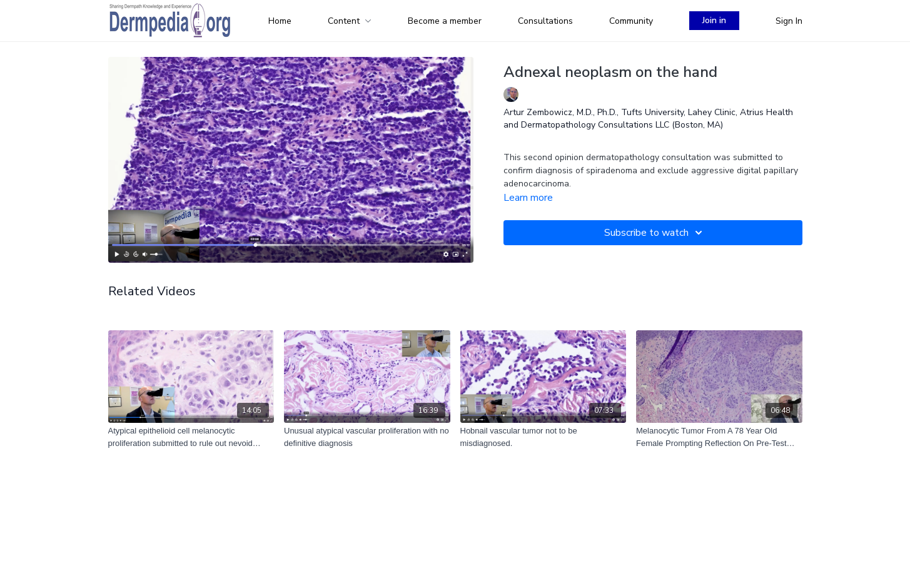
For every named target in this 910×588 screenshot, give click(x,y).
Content (350, 21)
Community (631, 21)
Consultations (545, 21)
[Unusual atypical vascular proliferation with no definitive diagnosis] (367, 437)
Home (280, 21)
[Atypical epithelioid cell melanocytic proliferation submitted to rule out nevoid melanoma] (191, 437)
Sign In (789, 21)
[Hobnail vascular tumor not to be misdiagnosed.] (543, 437)
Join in (714, 20)
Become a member (445, 21)
